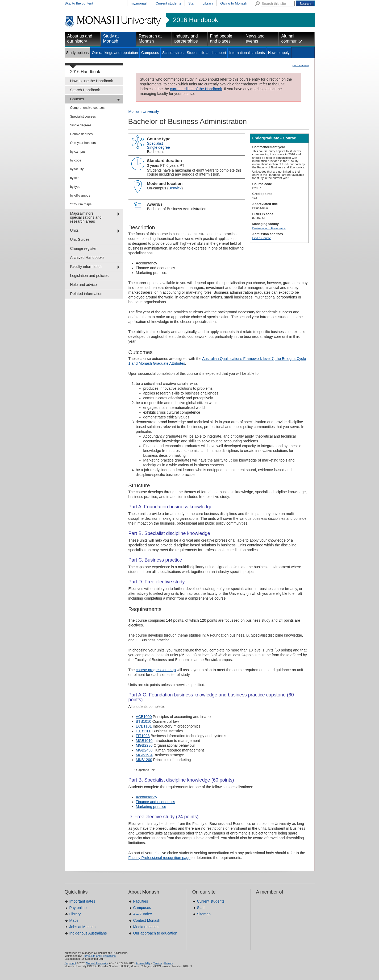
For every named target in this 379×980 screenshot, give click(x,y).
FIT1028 (143, 736)
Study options (78, 53)
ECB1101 (144, 726)
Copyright (70, 963)
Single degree (159, 147)
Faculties (141, 901)
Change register (84, 248)
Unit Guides (80, 239)
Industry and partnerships (186, 39)
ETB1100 (144, 731)
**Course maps (81, 204)
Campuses (150, 53)
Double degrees (82, 134)
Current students (168, 3)
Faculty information (86, 267)
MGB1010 (144, 741)
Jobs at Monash (83, 927)
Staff (192, 3)
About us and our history (80, 39)
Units (74, 230)
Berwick (175, 188)
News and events (255, 39)
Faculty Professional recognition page (159, 858)
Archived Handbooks (87, 258)
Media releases (146, 927)
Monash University (144, 111)
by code (76, 160)
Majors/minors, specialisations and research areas (86, 217)
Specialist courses (83, 117)
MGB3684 (144, 755)
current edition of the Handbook (196, 89)
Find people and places (221, 39)
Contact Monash (147, 920)
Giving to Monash (234, 3)
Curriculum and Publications (99, 956)
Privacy (169, 963)
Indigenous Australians (88, 933)
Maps (74, 920)
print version (301, 65)
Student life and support (206, 53)
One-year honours (83, 143)
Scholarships (173, 53)
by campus (78, 152)
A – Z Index (143, 914)
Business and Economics (269, 228)
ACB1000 (144, 717)
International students (247, 53)
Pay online (78, 908)
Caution (157, 963)
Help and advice (84, 285)
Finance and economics (156, 802)
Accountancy (147, 797)
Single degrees (81, 125)
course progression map (156, 670)
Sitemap (204, 914)
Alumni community (292, 39)
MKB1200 (144, 760)
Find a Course (262, 238)
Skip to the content (79, 3)
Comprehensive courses (87, 108)
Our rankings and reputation (115, 53)
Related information (86, 294)
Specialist (155, 143)
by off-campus (80, 196)
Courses (77, 99)
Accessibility (143, 963)
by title (75, 178)
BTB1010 (144, 721)
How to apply (279, 53)
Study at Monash (111, 39)
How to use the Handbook (92, 81)
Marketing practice (151, 807)
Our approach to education (155, 933)
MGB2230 (144, 745)
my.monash (140, 3)
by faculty (77, 169)
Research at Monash (150, 39)
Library (208, 3)
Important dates (82, 901)
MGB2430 (144, 750)
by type (75, 187)
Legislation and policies (89, 276)
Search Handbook (85, 90)
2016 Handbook (196, 20)
